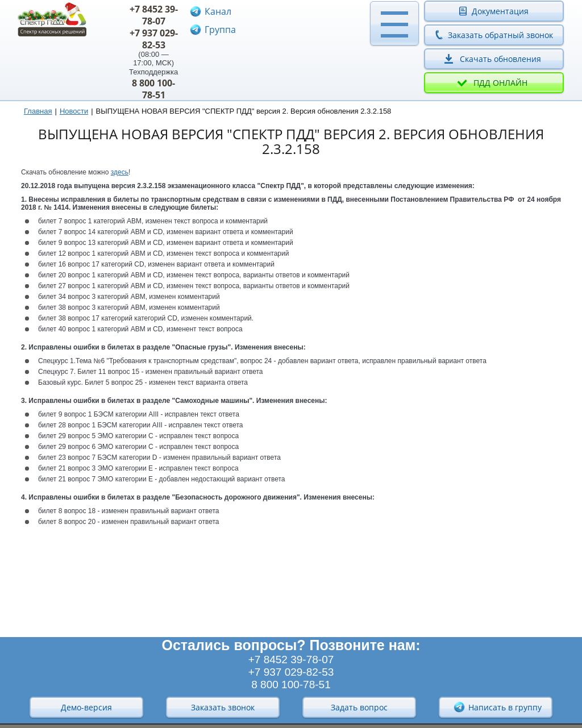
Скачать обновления (500, 59)
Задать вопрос (359, 707)
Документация (500, 11)
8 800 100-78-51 (153, 89)
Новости (74, 111)
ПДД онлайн (500, 83)
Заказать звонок (223, 707)
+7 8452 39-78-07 (154, 15)
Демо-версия (86, 707)
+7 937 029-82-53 (154, 39)
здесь (120, 172)
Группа (220, 30)
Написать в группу (497, 707)
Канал (218, 11)
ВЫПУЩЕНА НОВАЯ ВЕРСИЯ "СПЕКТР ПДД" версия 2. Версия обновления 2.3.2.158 (244, 111)
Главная (38, 111)
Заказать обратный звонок (500, 35)
